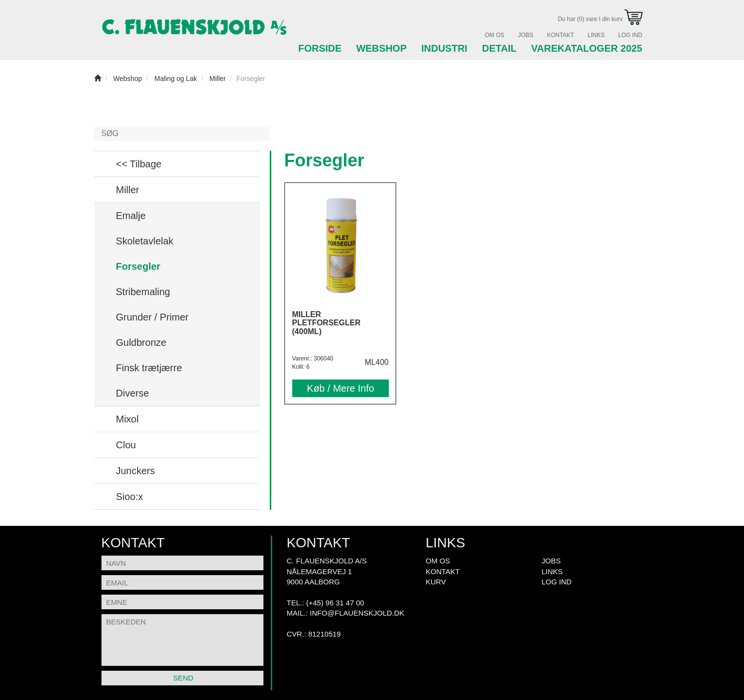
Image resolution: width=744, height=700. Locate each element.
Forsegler (138, 266)
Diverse (133, 393)
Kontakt (561, 35)
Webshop (381, 48)
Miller (128, 190)
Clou (126, 445)
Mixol (128, 419)
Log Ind (630, 35)
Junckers (136, 471)
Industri (444, 48)
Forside (320, 48)
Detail (499, 48)
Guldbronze (141, 342)
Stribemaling (143, 292)
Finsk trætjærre (149, 368)
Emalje (131, 216)
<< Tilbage (139, 164)
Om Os (495, 35)
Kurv (436, 582)
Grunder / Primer (152, 317)
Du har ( (600, 19)
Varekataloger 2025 (587, 48)
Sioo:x (130, 497)
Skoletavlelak (145, 241)
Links (596, 35)
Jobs (526, 35)
